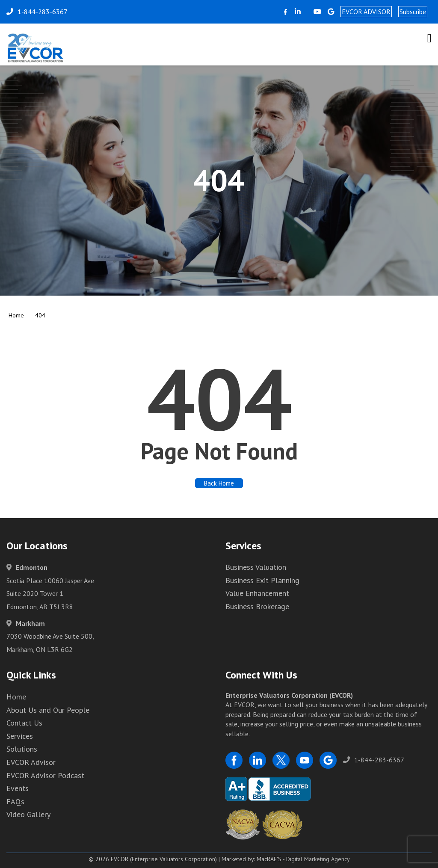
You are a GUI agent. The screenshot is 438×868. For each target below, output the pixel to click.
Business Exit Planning (262, 580)
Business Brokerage (257, 606)
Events (18, 788)
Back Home (219, 483)
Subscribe (413, 12)
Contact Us (24, 723)
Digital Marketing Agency (318, 859)
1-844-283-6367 (374, 760)
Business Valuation (256, 567)
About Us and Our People (48, 710)
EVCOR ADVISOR (366, 12)
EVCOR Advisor (31, 762)
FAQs (15, 801)
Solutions (22, 749)
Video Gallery (28, 814)
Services (20, 736)
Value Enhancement (257, 593)
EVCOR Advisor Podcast (45, 775)
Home (16, 315)
